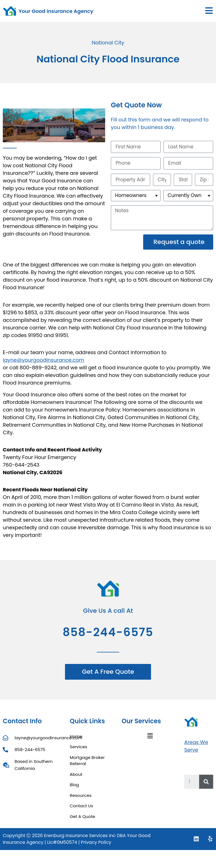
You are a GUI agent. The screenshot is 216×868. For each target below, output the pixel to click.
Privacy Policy (96, 845)
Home (76, 739)
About (76, 777)
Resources (81, 798)
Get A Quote (82, 819)
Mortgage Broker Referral (87, 763)
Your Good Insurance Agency (56, 11)
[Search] (206, 785)
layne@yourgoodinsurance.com (43, 363)
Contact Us (81, 809)
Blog (74, 787)
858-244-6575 (108, 635)
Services (78, 750)
